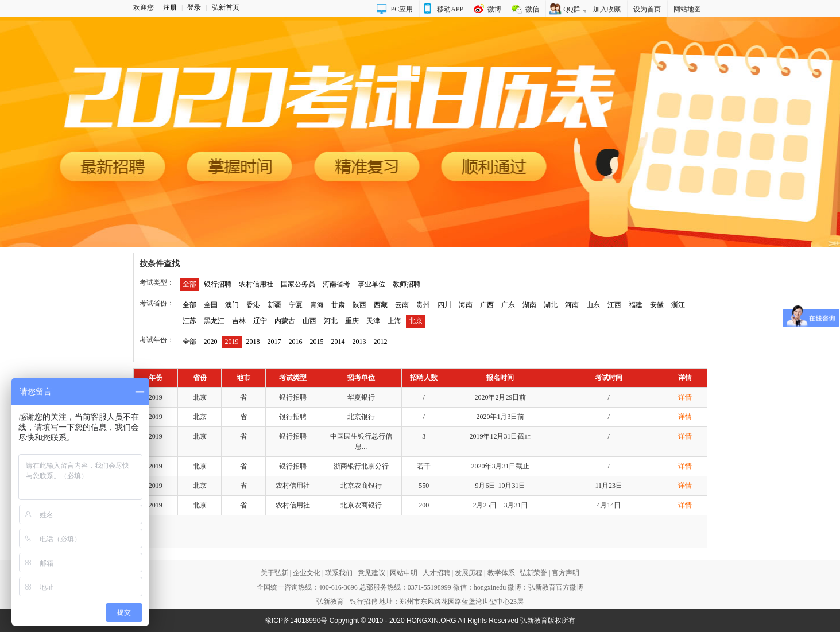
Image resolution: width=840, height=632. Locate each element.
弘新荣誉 (533, 573)
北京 (416, 321)
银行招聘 (218, 284)
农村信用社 (256, 284)
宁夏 (296, 305)
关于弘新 (274, 573)
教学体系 (501, 573)
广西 (487, 305)
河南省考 (336, 284)
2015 (317, 342)
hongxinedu (490, 587)
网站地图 (687, 9)
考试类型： (157, 282)
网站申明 (404, 573)
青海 (317, 305)
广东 (508, 305)
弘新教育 (330, 602)
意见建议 (371, 573)
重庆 (352, 321)
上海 (394, 321)
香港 (253, 305)
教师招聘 (407, 284)
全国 (211, 305)
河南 (572, 305)
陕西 (359, 305)
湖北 (551, 305)
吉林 (239, 321)
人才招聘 (436, 573)
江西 (614, 305)
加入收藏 (607, 9)
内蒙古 (285, 321)
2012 (381, 342)
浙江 (678, 305)
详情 (685, 397)
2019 (232, 342)
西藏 (381, 305)
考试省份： (157, 303)
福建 (636, 305)
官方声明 (566, 573)
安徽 (657, 305)
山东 (593, 305)
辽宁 (260, 321)
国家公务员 (298, 284)
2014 (338, 342)
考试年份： (157, 340)
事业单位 (371, 284)
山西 (309, 321)
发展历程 (469, 573)
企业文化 (307, 573)
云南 (402, 305)
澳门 (232, 305)
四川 (444, 305)
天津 (373, 321)
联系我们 (339, 573)
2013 (359, 342)
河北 (331, 321)
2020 (211, 342)
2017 (274, 342)
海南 (466, 305)
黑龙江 (214, 321)
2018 (253, 342)
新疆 (274, 305)
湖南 (529, 305)
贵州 (423, 305)
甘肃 (338, 305)
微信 (532, 9)
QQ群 (572, 9)
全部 (189, 284)
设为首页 (647, 9)
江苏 (189, 321)
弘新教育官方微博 (556, 587)
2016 (296, 342)
